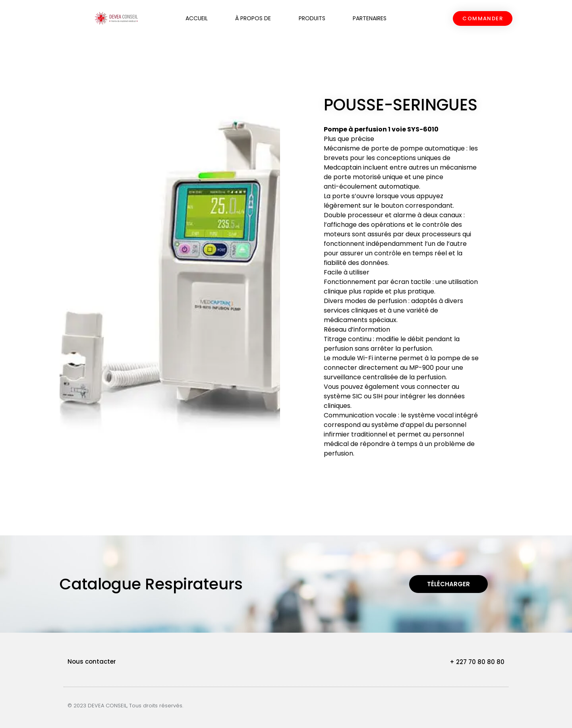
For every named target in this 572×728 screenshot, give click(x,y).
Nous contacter (92, 661)
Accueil (197, 18)
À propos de (253, 18)
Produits (312, 18)
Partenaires (370, 18)
